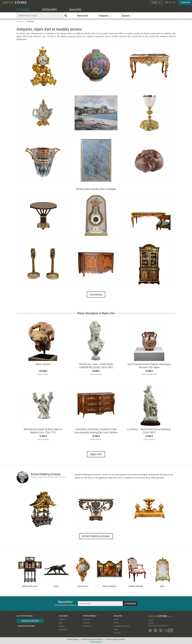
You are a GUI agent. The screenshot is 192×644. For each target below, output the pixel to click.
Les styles (117, 633)
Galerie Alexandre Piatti (149, 374)
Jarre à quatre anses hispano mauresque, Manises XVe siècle (149, 366)
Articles (116, 623)
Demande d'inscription (26, 626)
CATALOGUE (23, 10)
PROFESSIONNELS (90, 616)
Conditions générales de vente (115, 639)
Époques (62, 626)
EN (170, 2)
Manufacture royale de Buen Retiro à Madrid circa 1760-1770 (43, 431)
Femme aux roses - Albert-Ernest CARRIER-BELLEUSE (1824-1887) (96, 366)
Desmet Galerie (43, 374)
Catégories (62, 619)
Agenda (116, 619)
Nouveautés (83, 16)
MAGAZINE (75, 10)
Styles (61, 623)
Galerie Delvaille (96, 439)
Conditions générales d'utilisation (92, 639)
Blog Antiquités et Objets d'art (158, 626)
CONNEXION (185, 2)
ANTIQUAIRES (49, 10)
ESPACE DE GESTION (30, 621)
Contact (151, 623)
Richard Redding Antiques (46, 474)
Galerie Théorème (43, 439)
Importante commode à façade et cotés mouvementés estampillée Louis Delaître (96, 431)
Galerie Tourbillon (96, 374)
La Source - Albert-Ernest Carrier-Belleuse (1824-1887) (149, 431)
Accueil (151, 620)
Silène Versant (43, 364)
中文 (174, 2)
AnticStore (20, 21)
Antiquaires (87, 619)
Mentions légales (73, 639)
